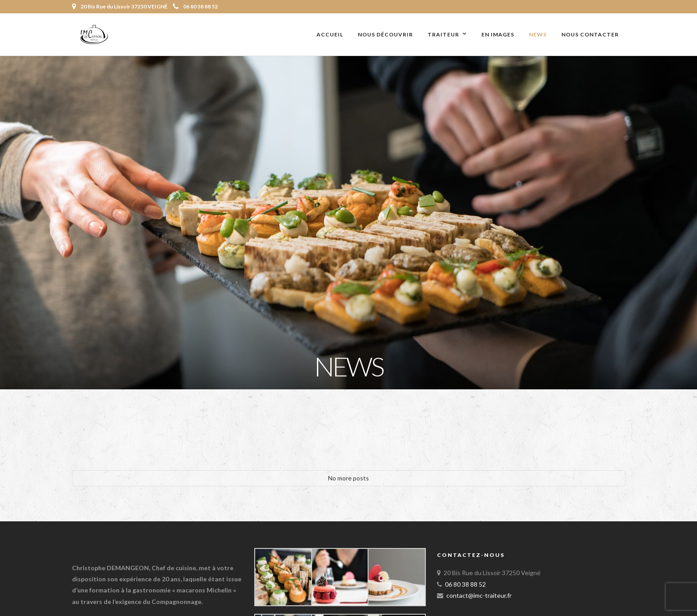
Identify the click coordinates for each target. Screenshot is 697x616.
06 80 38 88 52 (195, 6)
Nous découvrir (385, 34)
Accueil (330, 34)
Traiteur (443, 34)
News (538, 34)
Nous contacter (590, 34)
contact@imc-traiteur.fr (479, 595)
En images (498, 34)
